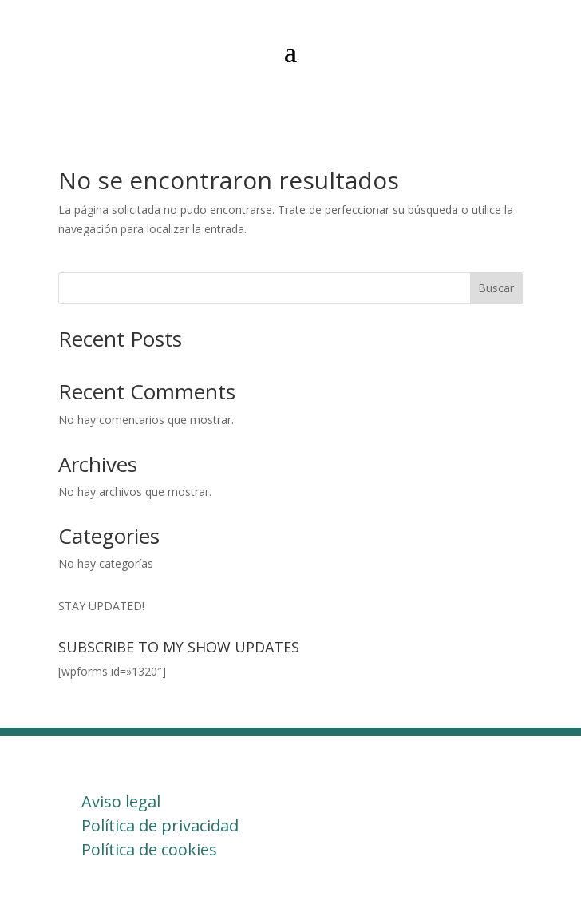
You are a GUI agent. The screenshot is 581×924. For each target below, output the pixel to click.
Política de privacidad (160, 825)
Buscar (496, 288)
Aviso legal (121, 801)
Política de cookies (149, 849)
